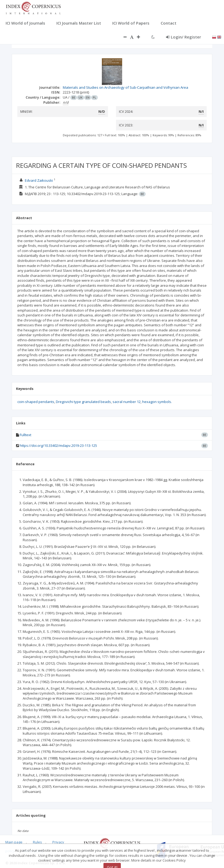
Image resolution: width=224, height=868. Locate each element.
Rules (37, 842)
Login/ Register (184, 37)
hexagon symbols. (157, 402)
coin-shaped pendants (36, 402)
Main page (14, 842)
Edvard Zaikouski (39, 180)
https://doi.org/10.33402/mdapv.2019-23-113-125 (58, 445)
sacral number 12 (127, 402)
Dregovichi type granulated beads (83, 402)
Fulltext (26, 435)
